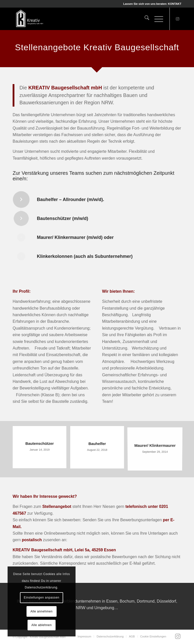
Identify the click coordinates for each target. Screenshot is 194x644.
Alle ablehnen (42, 625)
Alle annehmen (41, 611)
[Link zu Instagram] (178, 19)
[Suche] (144, 19)
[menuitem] (151, 4)
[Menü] (156, 19)
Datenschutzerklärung (41, 587)
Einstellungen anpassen (42, 598)
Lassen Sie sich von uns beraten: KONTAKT (152, 4)
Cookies (49, 574)
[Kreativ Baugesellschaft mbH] (29, 19)
